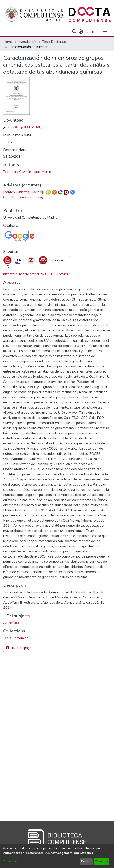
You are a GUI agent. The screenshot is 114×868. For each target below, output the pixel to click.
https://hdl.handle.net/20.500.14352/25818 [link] (37, 274)
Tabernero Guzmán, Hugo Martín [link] (27, 172)
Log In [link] (90, 32)
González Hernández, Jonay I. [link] (25, 197)
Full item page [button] (19, 648)
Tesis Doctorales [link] (55, 42)
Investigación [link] (28, 42)
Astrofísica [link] (11, 623)
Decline (86, 861)
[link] (23, 127)
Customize (10, 861)
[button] (74, 32)
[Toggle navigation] (105, 32)
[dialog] (57, 856)
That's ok (102, 861)
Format (59, 260)
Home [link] (8, 42)
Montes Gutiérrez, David (21, 192)
